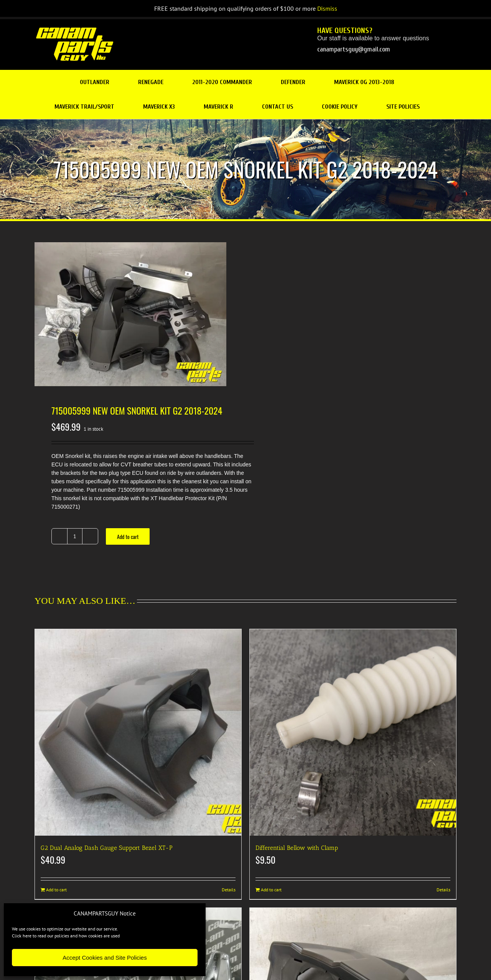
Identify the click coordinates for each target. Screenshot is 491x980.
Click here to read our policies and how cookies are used (66, 936)
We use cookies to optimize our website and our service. (65, 929)
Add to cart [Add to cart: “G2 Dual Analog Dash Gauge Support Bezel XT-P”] (56, 890)
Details (229, 890)
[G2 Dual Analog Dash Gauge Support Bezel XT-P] (138, 732)
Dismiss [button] (327, 8)
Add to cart (128, 536)
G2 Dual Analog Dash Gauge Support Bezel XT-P (107, 848)
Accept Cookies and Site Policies (105, 958)
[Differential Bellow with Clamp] (353, 732)
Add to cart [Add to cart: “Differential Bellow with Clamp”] (271, 890)
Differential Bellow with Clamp (297, 848)
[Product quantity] (75, 536)
